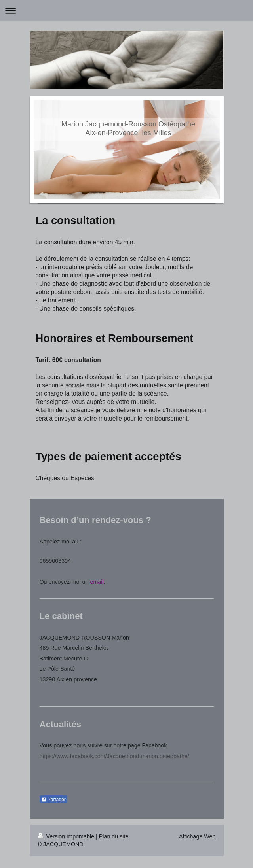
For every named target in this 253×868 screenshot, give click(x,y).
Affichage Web (197, 836)
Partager (53, 800)
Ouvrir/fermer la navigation (126, 10)
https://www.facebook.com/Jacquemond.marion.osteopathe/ (114, 756)
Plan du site (114, 836)
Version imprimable (67, 836)
